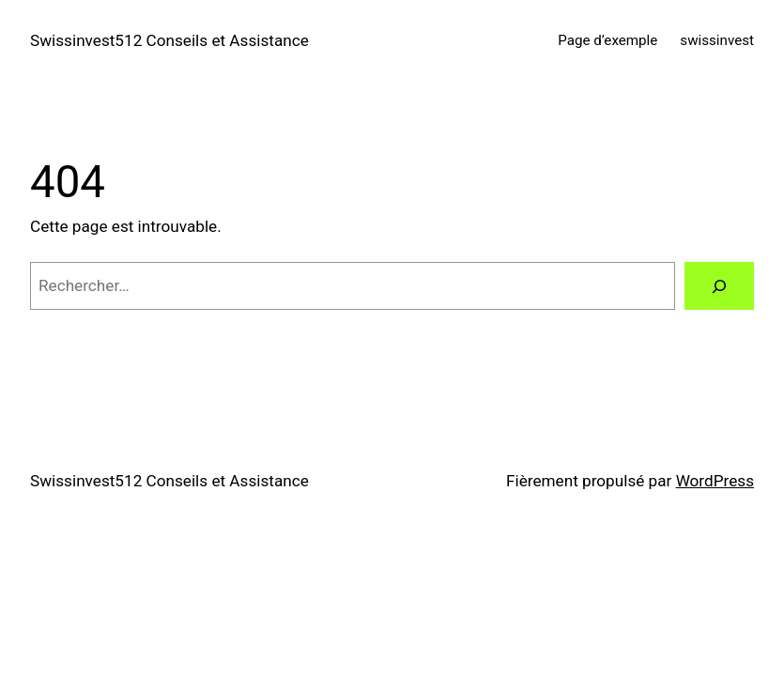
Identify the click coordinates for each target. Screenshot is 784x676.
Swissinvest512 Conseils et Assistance (169, 40)
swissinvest (717, 40)
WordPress (715, 481)
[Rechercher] (719, 286)
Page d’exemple (607, 40)
